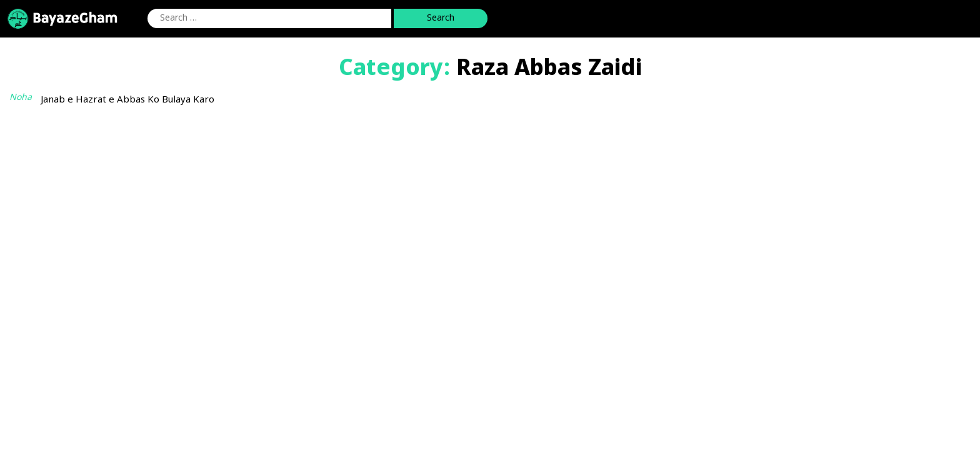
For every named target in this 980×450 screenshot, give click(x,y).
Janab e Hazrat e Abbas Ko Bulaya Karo (127, 100)
